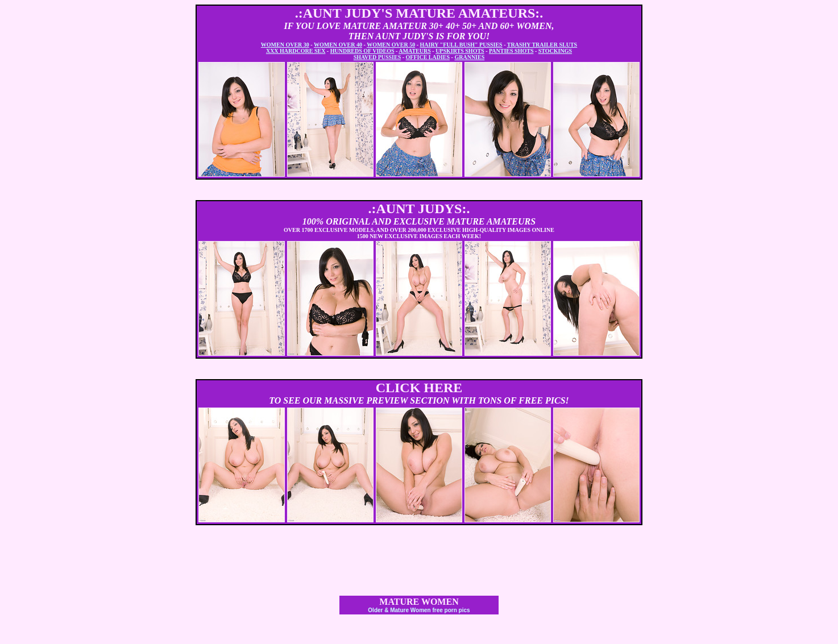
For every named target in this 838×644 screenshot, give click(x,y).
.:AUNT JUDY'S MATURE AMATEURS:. (419, 13)
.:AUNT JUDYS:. (419, 209)
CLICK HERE (419, 388)
